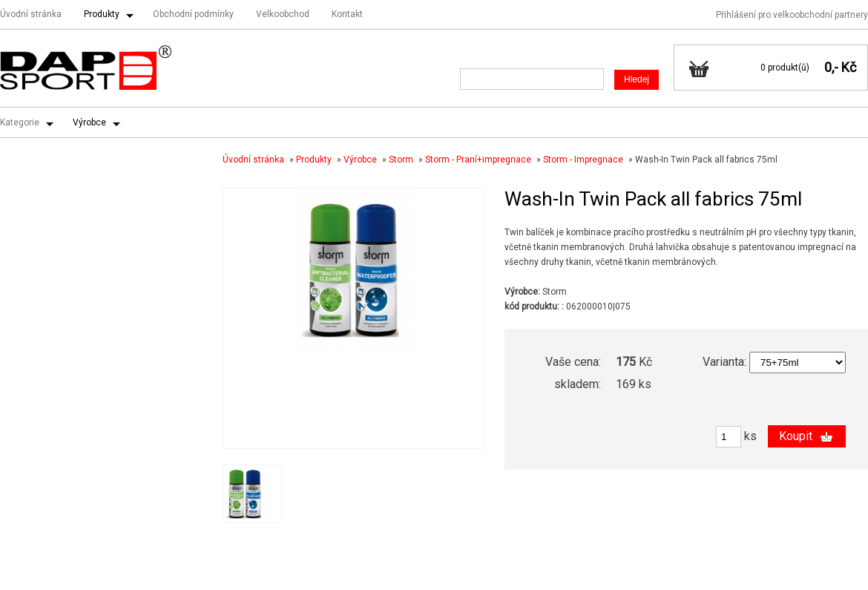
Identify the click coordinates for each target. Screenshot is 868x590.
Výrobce (89, 122)
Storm (401, 160)
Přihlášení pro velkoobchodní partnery (792, 15)
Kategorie (20, 122)
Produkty (102, 14)
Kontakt (347, 14)
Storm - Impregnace (583, 160)
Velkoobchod (283, 14)
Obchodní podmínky (193, 14)
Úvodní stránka (31, 14)
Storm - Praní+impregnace (478, 160)
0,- (831, 67)
